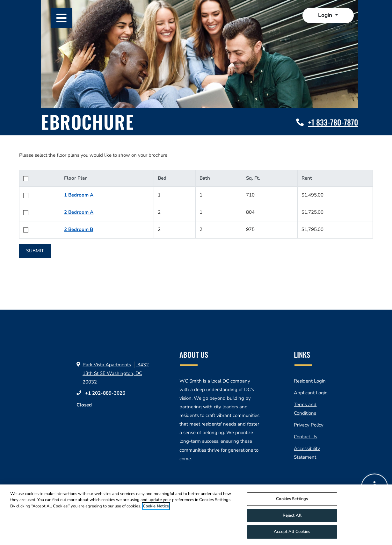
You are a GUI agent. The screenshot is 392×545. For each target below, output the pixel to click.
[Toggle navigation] (62, 18)
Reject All (292, 518)
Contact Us (305, 437)
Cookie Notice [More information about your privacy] (156, 508)
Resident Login (310, 381)
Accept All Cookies (292, 534)
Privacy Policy (309, 425)
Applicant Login (311, 393)
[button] (328, 15)
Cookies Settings (292, 501)
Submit (35, 251)
